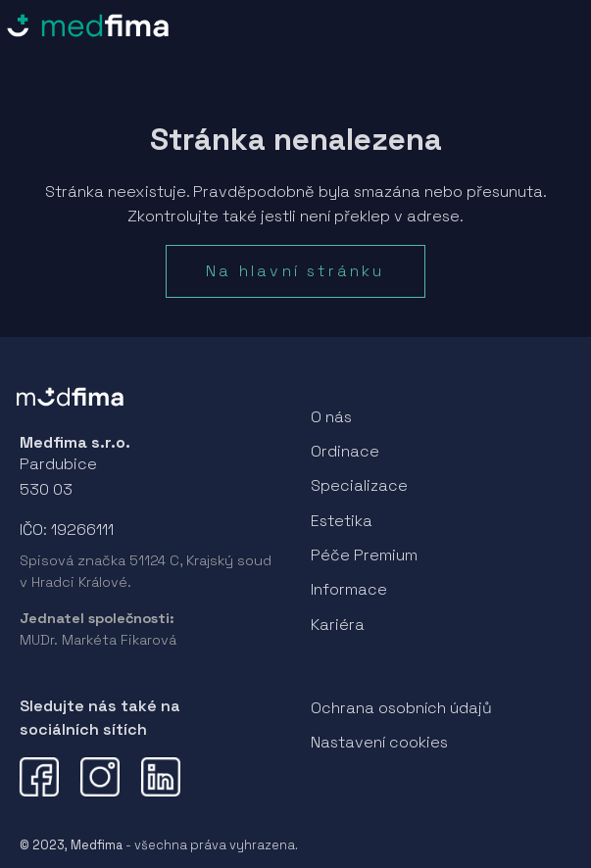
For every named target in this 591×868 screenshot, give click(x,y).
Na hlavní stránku (295, 271)
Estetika (342, 521)
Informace (349, 589)
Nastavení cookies (379, 742)
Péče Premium (364, 555)
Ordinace (345, 451)
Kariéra (338, 625)
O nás (331, 417)
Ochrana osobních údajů (401, 708)
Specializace (359, 485)
